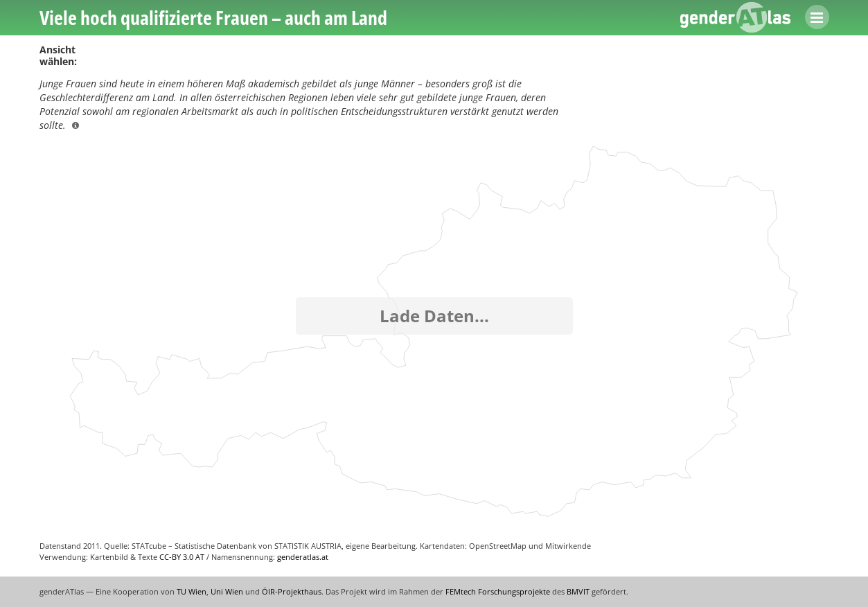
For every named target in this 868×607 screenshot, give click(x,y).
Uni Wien (227, 591)
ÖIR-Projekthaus (292, 591)
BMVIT (578, 591)
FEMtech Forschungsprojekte (498, 591)
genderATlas (736, 17)
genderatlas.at (303, 557)
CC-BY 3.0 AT (182, 557)
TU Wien (192, 591)
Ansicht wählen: (58, 56)
